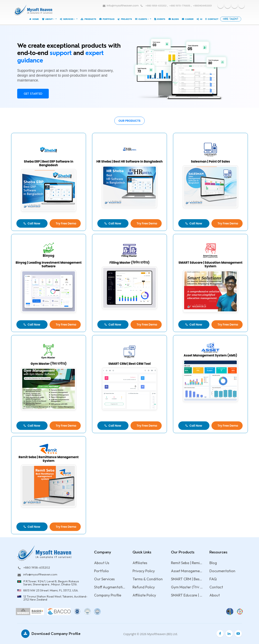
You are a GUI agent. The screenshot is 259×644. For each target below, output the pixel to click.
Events (160, 19)
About (49, 19)
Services (68, 19)
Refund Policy (144, 587)
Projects (125, 19)
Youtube (228, 5)
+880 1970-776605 (180, 6)
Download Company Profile (51, 634)
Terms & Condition (148, 579)
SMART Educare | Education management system (187, 595)
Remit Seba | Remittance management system (187, 563)
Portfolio (107, 19)
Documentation (222, 571)
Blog (213, 563)
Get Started (33, 94)
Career (188, 19)
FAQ (213, 579)
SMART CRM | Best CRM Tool (187, 579)
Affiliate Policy (144, 595)
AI (199, 19)
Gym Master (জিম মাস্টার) (187, 587)
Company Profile (108, 595)
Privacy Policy (144, 571)
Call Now (32, 223)
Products (89, 19)
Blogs (174, 19)
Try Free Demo (66, 223)
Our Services (104, 579)
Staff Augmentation (110, 587)
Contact (212, 19)
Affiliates (140, 563)
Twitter (235, 5)
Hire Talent (231, 19)
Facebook (221, 5)
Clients (142, 19)
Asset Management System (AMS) (187, 571)
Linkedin (242, 5)
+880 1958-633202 (156, 6)
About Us (102, 563)
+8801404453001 (202, 6)
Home (34, 19)
